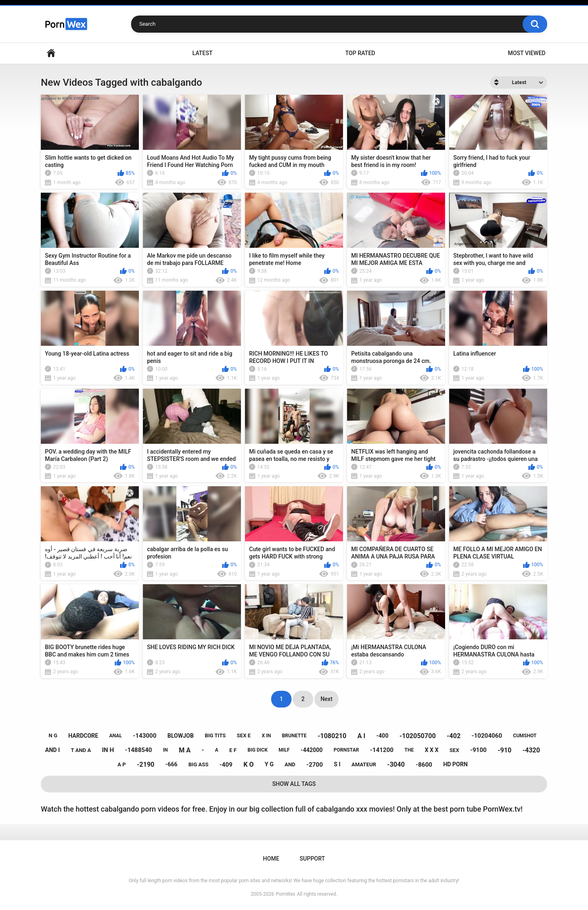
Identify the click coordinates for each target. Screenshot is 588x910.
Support (312, 859)
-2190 (146, 764)
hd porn (455, 764)
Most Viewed (527, 53)
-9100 (478, 750)
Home (51, 53)
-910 (505, 750)
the (409, 750)
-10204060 (487, 736)
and (290, 764)
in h (108, 750)
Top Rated (360, 53)
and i (53, 750)
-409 (226, 765)
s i (337, 764)
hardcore (83, 736)
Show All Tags (294, 784)
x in (266, 736)
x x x (432, 750)
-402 (454, 736)
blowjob (180, 736)
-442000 (312, 750)
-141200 (382, 750)
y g (269, 764)
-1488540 (138, 750)
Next (326, 699)
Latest (203, 53)
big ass (199, 764)
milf (284, 750)
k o (248, 764)
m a (185, 750)
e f (233, 750)
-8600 (424, 765)
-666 (171, 764)
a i (361, 736)
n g (53, 735)
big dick (257, 750)
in (165, 750)
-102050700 (418, 736)
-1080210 (332, 736)
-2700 (314, 765)
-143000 (145, 736)
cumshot (525, 736)
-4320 (531, 750)
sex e (244, 735)
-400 (383, 736)
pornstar (346, 750)
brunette (294, 736)
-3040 (396, 764)
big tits (215, 735)
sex (454, 750)
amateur (364, 764)
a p (122, 764)
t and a (81, 750)
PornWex (285, 894)
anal (115, 736)
